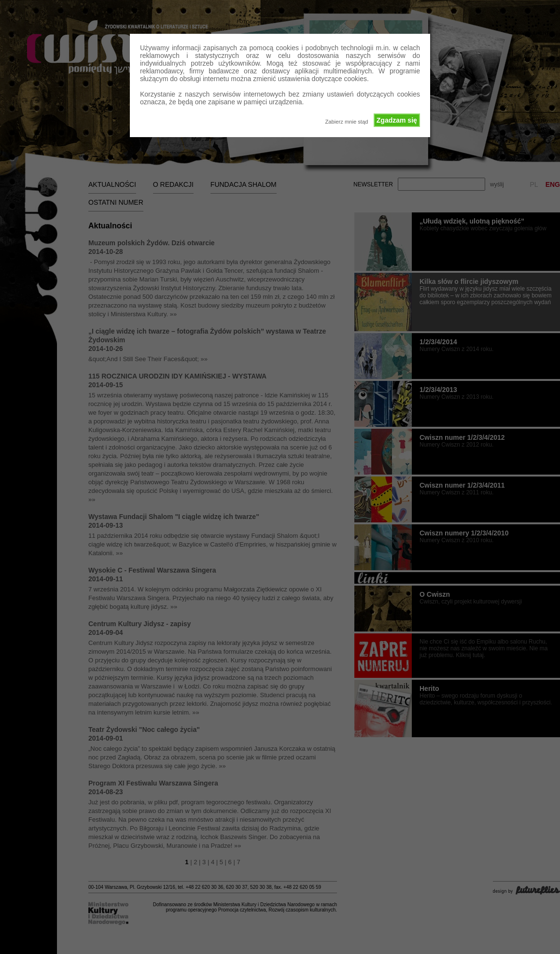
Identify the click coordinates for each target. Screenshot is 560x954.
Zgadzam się (397, 120)
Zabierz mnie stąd (346, 122)
